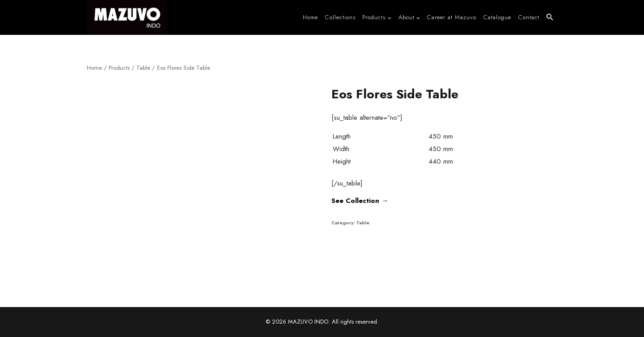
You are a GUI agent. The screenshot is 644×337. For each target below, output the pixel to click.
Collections (340, 17)
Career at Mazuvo (452, 17)
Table (363, 223)
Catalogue (497, 17)
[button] (550, 17)
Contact (529, 17)
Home (310, 17)
